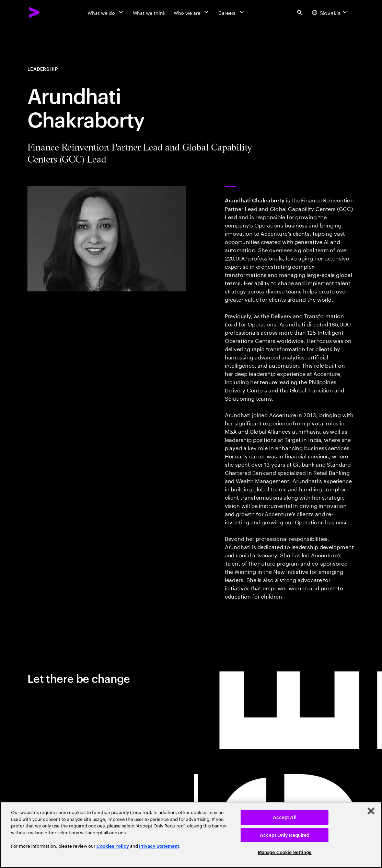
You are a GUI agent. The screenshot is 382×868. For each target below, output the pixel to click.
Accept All (285, 817)
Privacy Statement (159, 846)
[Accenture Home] (34, 12)
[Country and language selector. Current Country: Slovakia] (330, 12)
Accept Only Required (285, 835)
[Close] (371, 811)
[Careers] (232, 12)
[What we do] (106, 12)
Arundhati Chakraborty (255, 200)
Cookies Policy (113, 846)
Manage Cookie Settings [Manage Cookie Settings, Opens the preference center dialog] (285, 852)
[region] (191, 835)
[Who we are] (192, 12)
